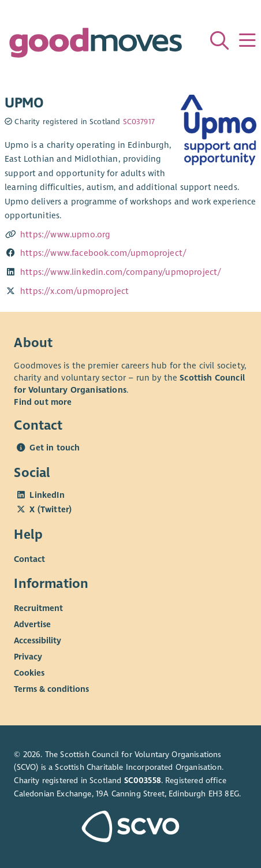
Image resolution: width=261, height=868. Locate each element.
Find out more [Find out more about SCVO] (43, 402)
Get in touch (55, 448)
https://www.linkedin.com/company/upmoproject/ (121, 272)
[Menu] (247, 40)
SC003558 (143, 781)
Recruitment (38, 608)
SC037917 (139, 122)
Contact (29, 559)
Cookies (29, 673)
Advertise (32, 624)
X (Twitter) (51, 509)
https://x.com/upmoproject (74, 291)
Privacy (28, 657)
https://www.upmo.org (65, 234)
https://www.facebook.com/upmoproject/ (103, 253)
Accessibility (38, 640)
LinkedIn (47, 495)
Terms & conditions (51, 689)
